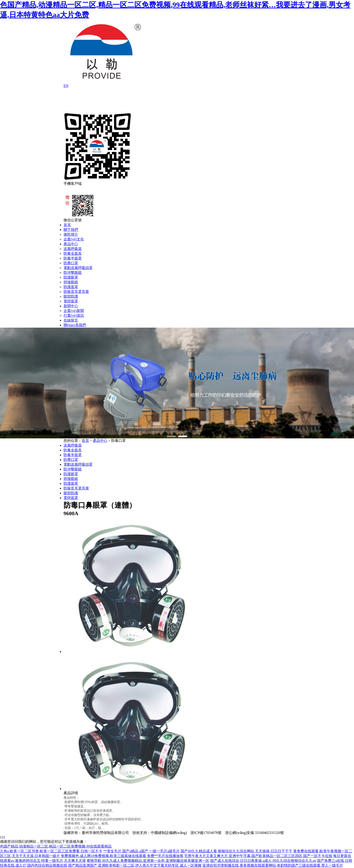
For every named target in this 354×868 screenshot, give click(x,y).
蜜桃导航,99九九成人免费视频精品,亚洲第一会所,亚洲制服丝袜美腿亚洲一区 (148, 861)
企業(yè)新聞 (74, 311)
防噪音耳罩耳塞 (76, 292)
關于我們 (71, 230)
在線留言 (71, 320)
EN (66, 86)
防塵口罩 (71, 263)
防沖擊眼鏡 (73, 273)
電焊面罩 (71, 301)
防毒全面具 (73, 253)
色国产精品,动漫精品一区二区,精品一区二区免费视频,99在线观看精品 (56, 846)
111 (3, 837)
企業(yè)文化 (74, 239)
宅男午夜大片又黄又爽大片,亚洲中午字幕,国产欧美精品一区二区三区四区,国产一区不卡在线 (258, 856)
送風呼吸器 (73, 249)
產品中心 (71, 244)
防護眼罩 (71, 277)
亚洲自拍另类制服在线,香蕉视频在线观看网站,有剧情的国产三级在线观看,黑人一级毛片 (273, 865)
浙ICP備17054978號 (206, 833)
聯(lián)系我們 (75, 325)
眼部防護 (71, 296)
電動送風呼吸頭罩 (78, 268)
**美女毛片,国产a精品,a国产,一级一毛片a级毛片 (141, 851)
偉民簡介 (71, 234)
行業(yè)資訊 (74, 315)
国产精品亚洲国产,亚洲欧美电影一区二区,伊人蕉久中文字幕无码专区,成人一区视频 (135, 865)
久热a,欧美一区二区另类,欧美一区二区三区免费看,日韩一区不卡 (51, 851)
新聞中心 (71, 306)
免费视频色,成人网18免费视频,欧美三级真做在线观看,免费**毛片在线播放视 (122, 856)
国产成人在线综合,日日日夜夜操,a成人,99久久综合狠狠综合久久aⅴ (263, 861)
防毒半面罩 (73, 258)
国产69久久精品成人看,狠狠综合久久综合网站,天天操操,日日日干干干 (236, 851)
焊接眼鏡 (71, 282)
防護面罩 (71, 287)
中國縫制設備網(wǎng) (169, 833)
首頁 (67, 225)
